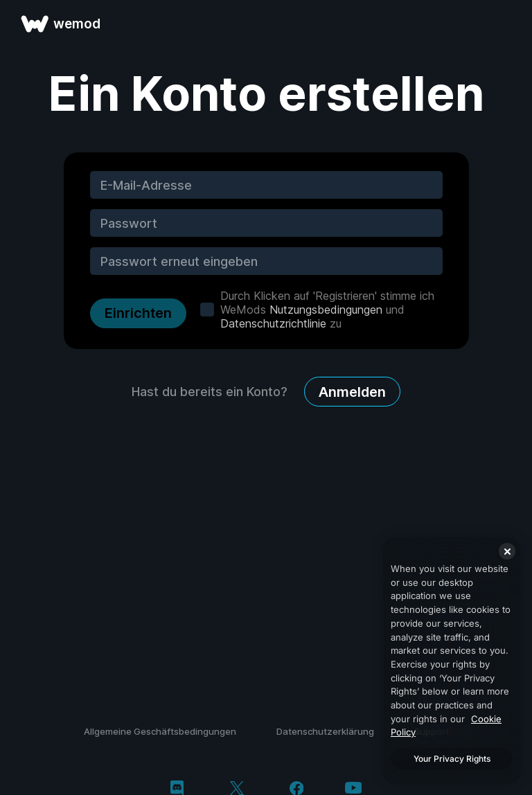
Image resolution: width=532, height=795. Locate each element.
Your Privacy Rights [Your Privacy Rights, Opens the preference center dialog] (452, 759)
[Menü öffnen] (506, 24)
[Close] (507, 551)
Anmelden (352, 392)
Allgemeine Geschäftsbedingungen (160, 731)
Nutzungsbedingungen (326, 310)
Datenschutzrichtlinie (273, 323)
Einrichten (138, 313)
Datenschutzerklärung (325, 731)
